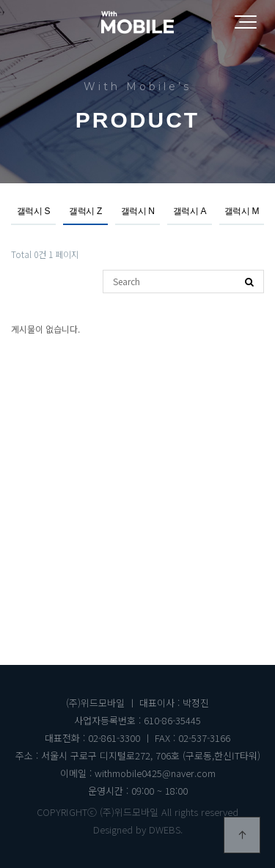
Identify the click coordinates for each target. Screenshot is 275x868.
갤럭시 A (190, 211)
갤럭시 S (33, 211)
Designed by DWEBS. (138, 830)
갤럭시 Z (85, 211)
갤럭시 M (242, 211)
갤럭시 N (138, 211)
